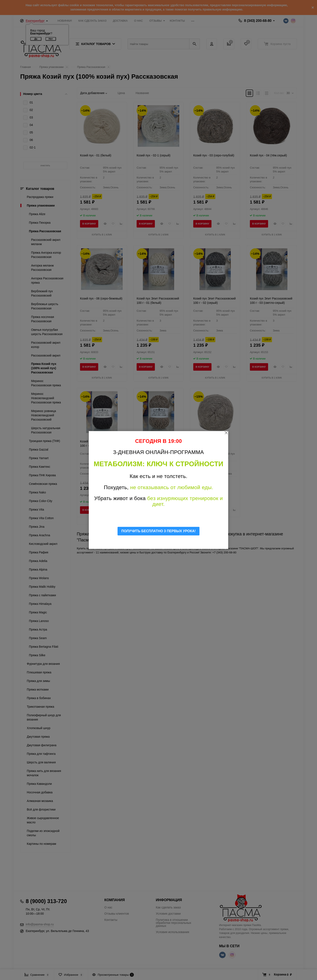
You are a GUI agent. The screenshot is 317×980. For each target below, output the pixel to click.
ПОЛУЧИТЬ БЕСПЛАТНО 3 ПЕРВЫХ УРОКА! (159, 531)
